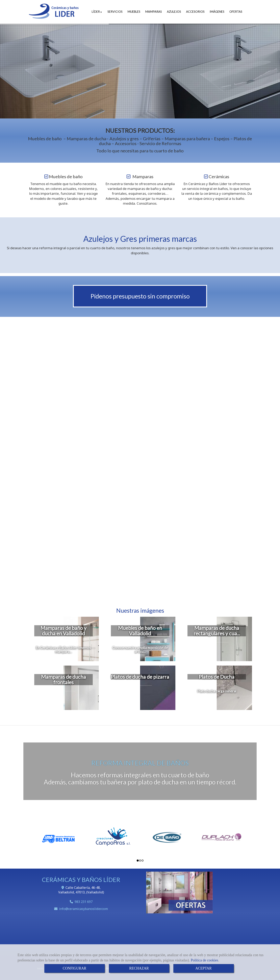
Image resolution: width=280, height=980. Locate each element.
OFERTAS (236, 12)
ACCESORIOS (195, 12)
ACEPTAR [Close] (203, 968)
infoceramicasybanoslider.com (83, 909)
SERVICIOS (115, 12)
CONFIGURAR (74, 968)
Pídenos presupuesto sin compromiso (140, 296)
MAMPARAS (154, 12)
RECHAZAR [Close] (139, 968)
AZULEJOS (174, 12)
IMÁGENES (217, 12)
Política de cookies (204, 960)
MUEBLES (134, 12)
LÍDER (97, 12)
